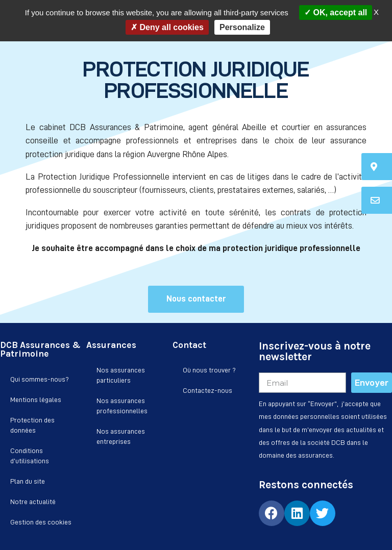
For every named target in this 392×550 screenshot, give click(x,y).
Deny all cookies (167, 27)
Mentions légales (36, 399)
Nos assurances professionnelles (122, 406)
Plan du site (28, 481)
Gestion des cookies (41, 522)
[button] (196, 299)
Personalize (242, 27)
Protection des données (32, 425)
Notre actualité (33, 502)
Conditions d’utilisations (30, 456)
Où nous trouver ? (209, 370)
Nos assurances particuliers (121, 375)
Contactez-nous (207, 390)
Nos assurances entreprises (121, 436)
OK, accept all (336, 12)
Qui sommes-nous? (40, 379)
